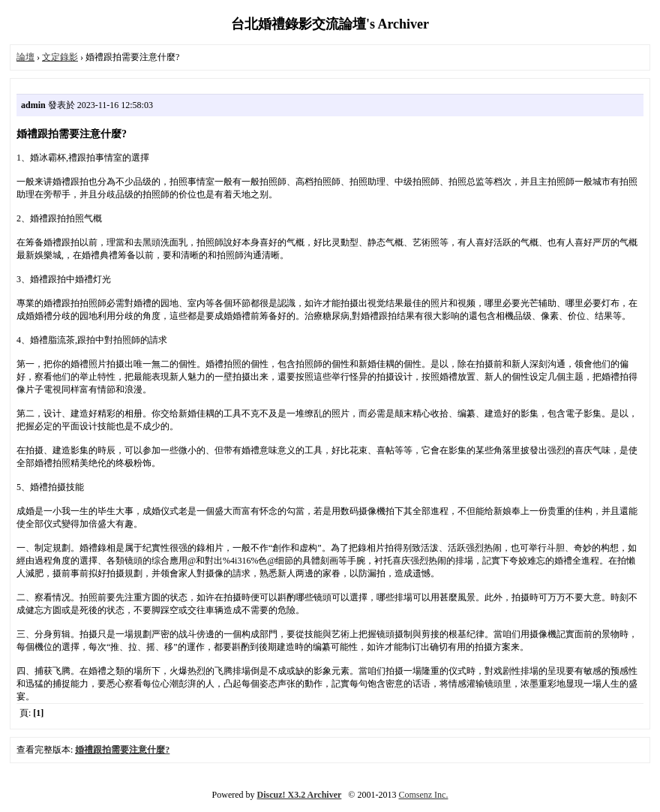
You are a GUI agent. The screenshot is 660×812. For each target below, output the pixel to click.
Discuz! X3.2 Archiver (300, 795)
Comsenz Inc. (423, 795)
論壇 (25, 57)
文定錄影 (60, 57)
